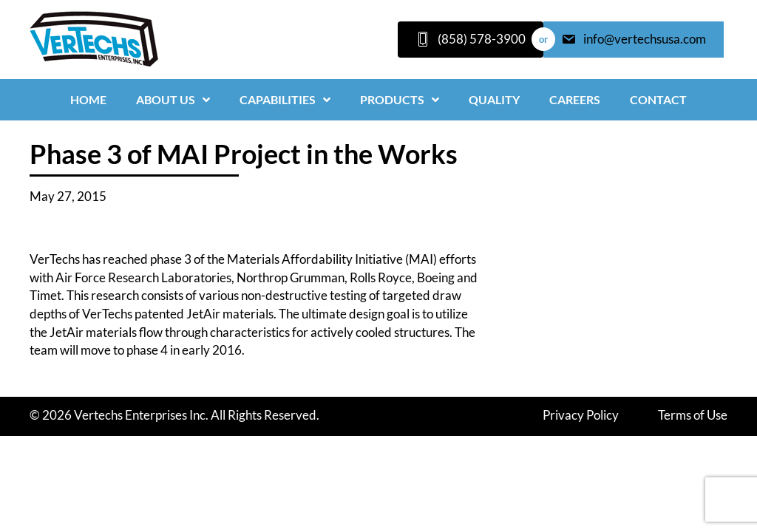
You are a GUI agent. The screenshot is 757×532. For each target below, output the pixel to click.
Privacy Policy (581, 415)
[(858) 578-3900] (471, 40)
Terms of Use (693, 415)
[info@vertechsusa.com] (634, 40)
